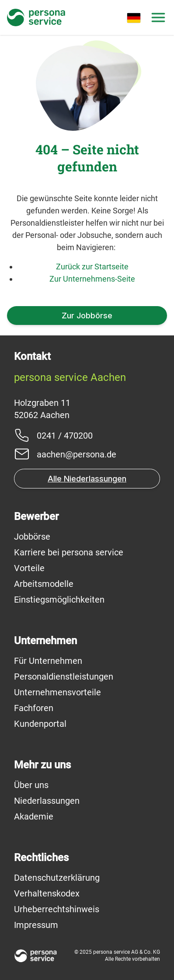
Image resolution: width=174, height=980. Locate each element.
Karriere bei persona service (69, 552)
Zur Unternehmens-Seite (92, 279)
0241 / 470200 (65, 436)
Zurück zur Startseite (92, 267)
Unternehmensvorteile (57, 692)
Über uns (31, 785)
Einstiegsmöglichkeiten (59, 600)
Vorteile (29, 568)
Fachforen (34, 708)
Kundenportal (40, 724)
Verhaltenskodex (47, 893)
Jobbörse (32, 537)
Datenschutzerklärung (57, 878)
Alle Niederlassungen (87, 479)
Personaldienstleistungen (64, 677)
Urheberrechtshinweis (57, 909)
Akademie (34, 816)
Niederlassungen (47, 801)
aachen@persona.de (77, 454)
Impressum (36, 925)
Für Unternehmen (48, 661)
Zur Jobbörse (87, 316)
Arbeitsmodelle (44, 584)
